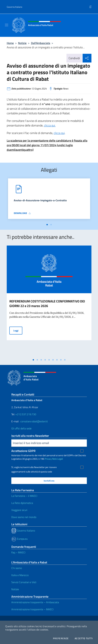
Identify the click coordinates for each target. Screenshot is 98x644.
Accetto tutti (84, 638)
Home (10, 43)
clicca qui (59, 133)
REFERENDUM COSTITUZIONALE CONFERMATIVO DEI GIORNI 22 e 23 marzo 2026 (47, 303)
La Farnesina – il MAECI (24, 496)
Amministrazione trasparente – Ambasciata (35, 602)
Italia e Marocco (20, 575)
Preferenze (61, 638)
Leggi (18, 330)
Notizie (22, 43)
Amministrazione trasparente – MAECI (32, 609)
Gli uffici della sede (21, 428)
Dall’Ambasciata (41, 43)
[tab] (47, 225)
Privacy (48, 459)
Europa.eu (19, 539)
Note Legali (58, 459)
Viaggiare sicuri (19, 510)
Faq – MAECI (18, 552)
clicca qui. (50, 125)
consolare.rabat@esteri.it (34, 421)
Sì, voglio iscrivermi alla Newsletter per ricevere (34, 467)
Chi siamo (17, 568)
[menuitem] (90, 5)
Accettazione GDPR (23, 451)
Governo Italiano (14, 7)
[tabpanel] (49, 200)
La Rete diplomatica (22, 503)
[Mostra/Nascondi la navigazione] (7, 25)
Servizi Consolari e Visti (24, 582)
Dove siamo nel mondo (24, 517)
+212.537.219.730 (26, 414)
